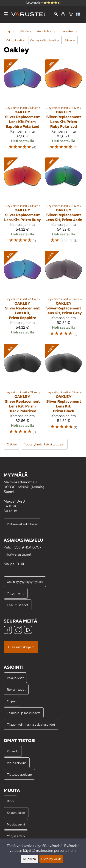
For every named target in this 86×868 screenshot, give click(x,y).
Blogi (10, 801)
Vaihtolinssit (15, 40)
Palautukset (15, 678)
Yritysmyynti (16, 593)
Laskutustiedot (18, 605)
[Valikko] (6, 14)
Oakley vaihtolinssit (44, 40)
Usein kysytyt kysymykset (25, 582)
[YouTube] (28, 630)
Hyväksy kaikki (51, 859)
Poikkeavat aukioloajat (22, 524)
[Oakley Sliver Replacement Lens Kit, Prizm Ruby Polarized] (64, 107)
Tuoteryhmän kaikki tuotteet (44, 444)
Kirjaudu (13, 751)
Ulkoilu (26, 31)
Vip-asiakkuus (17, 763)
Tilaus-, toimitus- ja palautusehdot (31, 724)
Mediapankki (16, 824)
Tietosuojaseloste (19, 774)
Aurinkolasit (46, 31)
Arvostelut (43, 3)
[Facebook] (8, 630)
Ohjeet (12, 701)
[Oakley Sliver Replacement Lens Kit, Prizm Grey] (64, 296)
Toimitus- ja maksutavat (24, 713)
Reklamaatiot (16, 689)
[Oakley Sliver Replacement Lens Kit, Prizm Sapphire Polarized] (22, 107)
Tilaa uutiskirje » (21, 647)
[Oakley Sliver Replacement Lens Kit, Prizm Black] (64, 391)
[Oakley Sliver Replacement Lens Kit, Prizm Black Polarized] (22, 391)
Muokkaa (29, 859)
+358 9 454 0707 (27, 547)
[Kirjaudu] (63, 14)
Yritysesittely (16, 836)
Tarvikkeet (69, 31)
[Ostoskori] (71, 14)
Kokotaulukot (16, 813)
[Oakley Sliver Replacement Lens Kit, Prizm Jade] (64, 202)
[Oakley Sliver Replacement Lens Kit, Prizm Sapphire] (22, 296)
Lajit (10, 31)
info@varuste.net (18, 554)
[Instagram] (18, 630)
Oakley (12, 444)
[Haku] (56, 15)
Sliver (70, 40)
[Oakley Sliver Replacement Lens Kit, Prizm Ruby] (22, 202)
